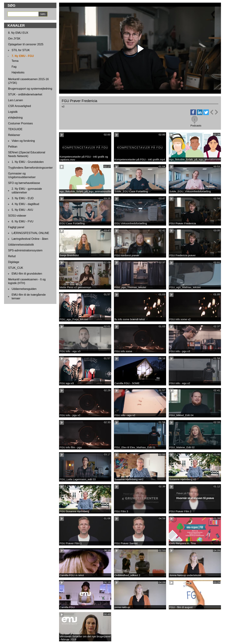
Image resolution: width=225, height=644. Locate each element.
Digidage (14, 262)
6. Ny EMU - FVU (22, 221)
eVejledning (15, 118)
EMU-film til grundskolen (27, 274)
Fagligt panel (16, 227)
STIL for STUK (21, 50)
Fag (14, 67)
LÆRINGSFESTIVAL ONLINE (30, 233)
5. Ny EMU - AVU (22, 210)
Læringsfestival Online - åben (30, 239)
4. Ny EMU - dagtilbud (25, 204)
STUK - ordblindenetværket (25, 94)
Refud (12, 256)
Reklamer (14, 135)
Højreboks (18, 72)
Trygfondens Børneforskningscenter (30, 168)
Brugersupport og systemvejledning (30, 89)
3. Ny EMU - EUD (23, 198)
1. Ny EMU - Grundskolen (28, 162)
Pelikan (13, 147)
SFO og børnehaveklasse (24, 183)
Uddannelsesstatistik (21, 245)
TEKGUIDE (15, 129)
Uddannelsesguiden (24, 289)
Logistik (13, 112)
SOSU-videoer (17, 216)
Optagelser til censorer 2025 (26, 44)
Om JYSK (14, 39)
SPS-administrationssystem (25, 250)
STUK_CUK (16, 268)
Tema (15, 61)
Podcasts (196, 126)
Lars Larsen (16, 100)
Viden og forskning (23, 141)
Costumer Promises (20, 123)
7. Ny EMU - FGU (23, 56)
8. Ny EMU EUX (18, 33)
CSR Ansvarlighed (20, 106)
